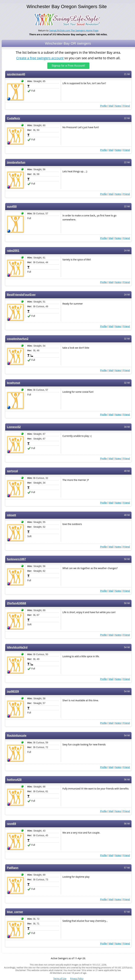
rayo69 (11, 824)
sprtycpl (12, 471)
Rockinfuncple (17, 735)
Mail (111, 106)
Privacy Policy (77, 979)
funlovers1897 (16, 559)
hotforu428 (14, 779)
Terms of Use (60, 979)
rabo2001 (13, 250)
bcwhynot (13, 383)
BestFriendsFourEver (21, 294)
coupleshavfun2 (18, 339)
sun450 (12, 206)
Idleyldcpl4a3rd (17, 647)
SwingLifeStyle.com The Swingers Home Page (74, 30)
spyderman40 (16, 74)
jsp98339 (13, 691)
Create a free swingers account (40, 58)
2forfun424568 (16, 603)
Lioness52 (14, 427)
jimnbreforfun (16, 162)
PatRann (13, 868)
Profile (104, 106)
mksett (11, 515)
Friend (126, 106)
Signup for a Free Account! (68, 65)
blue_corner (15, 912)
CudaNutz (13, 118)
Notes (118, 106)
